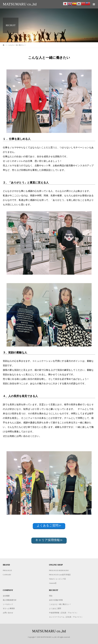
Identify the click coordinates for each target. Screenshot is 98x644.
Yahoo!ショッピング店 (58, 579)
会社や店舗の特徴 (56, 600)
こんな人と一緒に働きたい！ (60, 604)
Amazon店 (53, 583)
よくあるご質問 (55, 608)
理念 (51, 596)
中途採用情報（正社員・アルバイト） (64, 613)
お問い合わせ (8, 613)
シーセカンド (8, 604)
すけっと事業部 (9, 608)
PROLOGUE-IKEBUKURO (59, 570)
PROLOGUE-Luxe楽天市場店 (60, 575)
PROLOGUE (7, 570)
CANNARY (7, 575)
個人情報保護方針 (10, 600)
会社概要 (6, 596)
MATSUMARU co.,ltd (20, 4)
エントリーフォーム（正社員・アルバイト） (66, 617)
